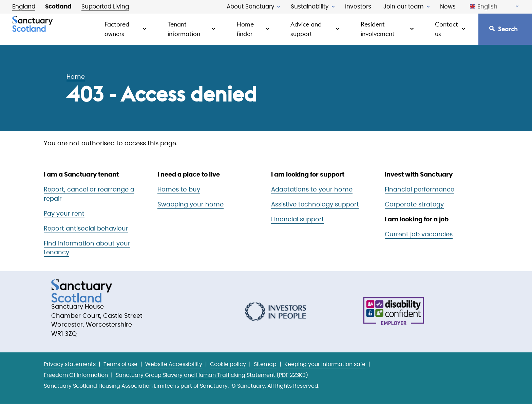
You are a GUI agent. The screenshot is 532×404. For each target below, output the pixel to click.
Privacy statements (70, 364)
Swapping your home (191, 205)
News (448, 7)
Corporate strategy (414, 205)
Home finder (245, 29)
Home (76, 77)
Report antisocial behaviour (86, 229)
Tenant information (184, 29)
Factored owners (117, 29)
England (24, 7)
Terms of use (120, 364)
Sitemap (265, 364)
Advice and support (306, 29)
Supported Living (105, 7)
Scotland (58, 7)
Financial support (298, 220)
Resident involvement (378, 29)
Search (508, 29)
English (484, 7)
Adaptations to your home (312, 190)
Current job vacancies (419, 235)
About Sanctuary (251, 7)
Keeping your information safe (325, 364)
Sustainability (310, 7)
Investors (358, 7)
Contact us (446, 29)
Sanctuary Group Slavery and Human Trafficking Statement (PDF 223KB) (212, 375)
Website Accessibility (174, 364)
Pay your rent (64, 214)
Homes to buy (179, 190)
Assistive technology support (315, 205)
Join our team (404, 7)
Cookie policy (228, 364)
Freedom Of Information (76, 375)
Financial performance (420, 190)
